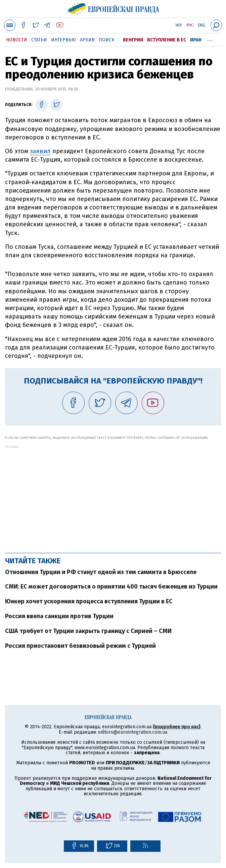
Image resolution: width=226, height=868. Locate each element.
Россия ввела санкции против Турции (59, 616)
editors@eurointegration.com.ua (133, 732)
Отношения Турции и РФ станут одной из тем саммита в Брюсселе (101, 572)
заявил (40, 151)
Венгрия (133, 40)
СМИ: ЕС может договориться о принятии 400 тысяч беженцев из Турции (111, 587)
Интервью (63, 40)
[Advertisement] (113, 496)
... (210, 39)
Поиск (107, 40)
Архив (87, 40)
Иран (196, 40)
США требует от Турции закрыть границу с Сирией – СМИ (88, 631)
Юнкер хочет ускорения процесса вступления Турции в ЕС (89, 601)
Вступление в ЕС (167, 40)
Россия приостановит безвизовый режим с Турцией (80, 646)
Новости (17, 40)
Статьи (39, 40)
